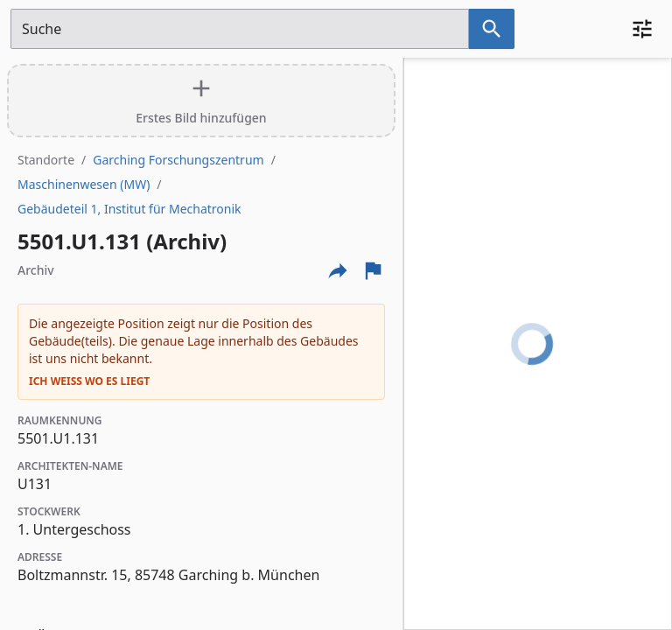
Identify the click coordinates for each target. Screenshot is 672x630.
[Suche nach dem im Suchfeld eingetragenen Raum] (492, 29)
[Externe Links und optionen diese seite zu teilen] (338, 270)
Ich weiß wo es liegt (89, 381)
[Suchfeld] (240, 29)
